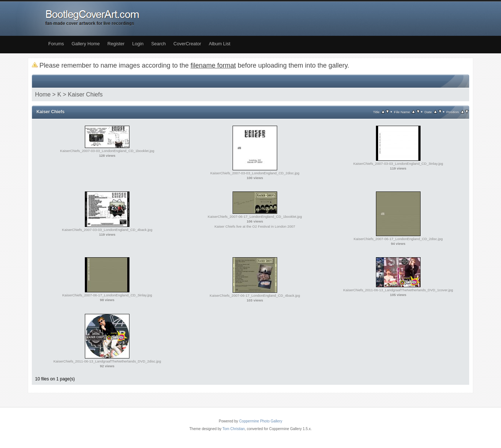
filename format (213, 65)
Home (43, 94)
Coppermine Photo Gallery (261, 421)
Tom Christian (233, 429)
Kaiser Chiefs (85, 94)
